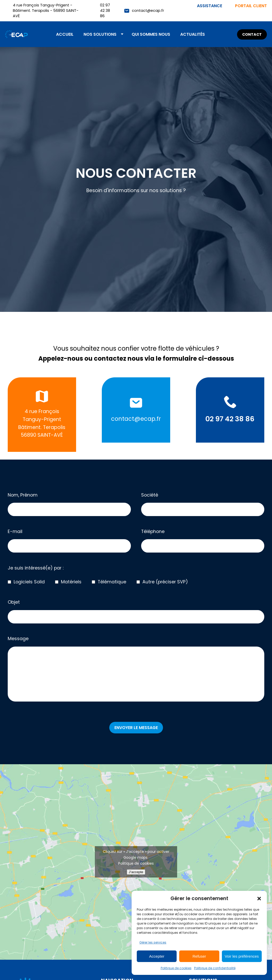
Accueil (65, 34)
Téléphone (203, 541)
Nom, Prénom (69, 504)
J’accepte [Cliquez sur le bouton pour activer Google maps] (136, 872)
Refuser (199, 956)
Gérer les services (153, 942)
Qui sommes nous (151, 34)
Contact (252, 34)
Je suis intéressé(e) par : (36, 568)
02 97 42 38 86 (105, 11)
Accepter (157, 956)
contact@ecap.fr (148, 11)
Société (203, 504)
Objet (136, 611)
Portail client (251, 6)
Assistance (210, 6)
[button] (259, 899)
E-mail (69, 541)
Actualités (193, 34)
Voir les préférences (242, 956)
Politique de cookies (176, 968)
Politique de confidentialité (215, 968)
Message (136, 670)
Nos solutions (100, 34)
